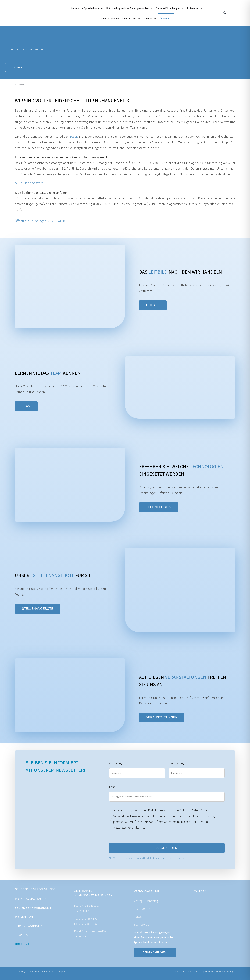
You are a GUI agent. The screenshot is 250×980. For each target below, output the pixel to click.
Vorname (116, 763)
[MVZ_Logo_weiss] (226, 901)
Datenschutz (193, 972)
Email (114, 787)
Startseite (19, 85)
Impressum (180, 972)
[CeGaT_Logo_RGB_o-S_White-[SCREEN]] (203, 901)
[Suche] (224, 13)
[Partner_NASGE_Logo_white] (226, 925)
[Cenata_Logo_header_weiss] (203, 925)
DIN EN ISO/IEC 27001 (29, 183)
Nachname (177, 763)
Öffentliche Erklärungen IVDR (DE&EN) (40, 221)
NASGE (73, 137)
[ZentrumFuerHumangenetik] (33, 9)
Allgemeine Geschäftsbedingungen (218, 972)
